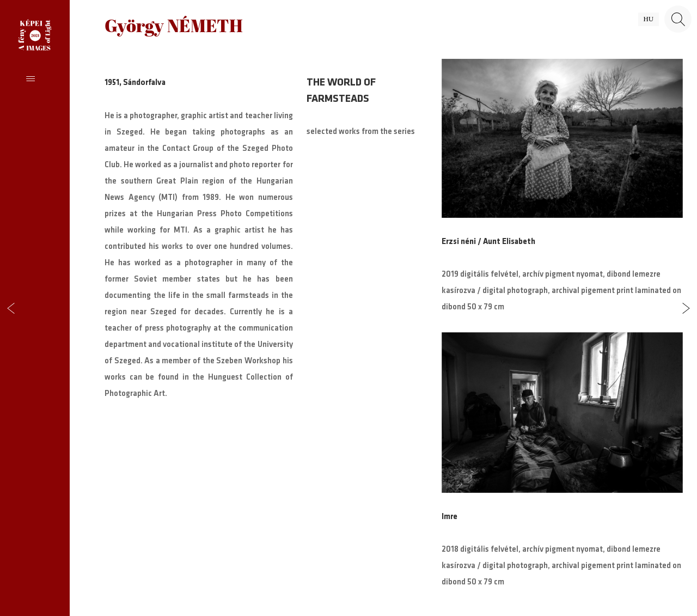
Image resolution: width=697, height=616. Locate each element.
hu (649, 19)
